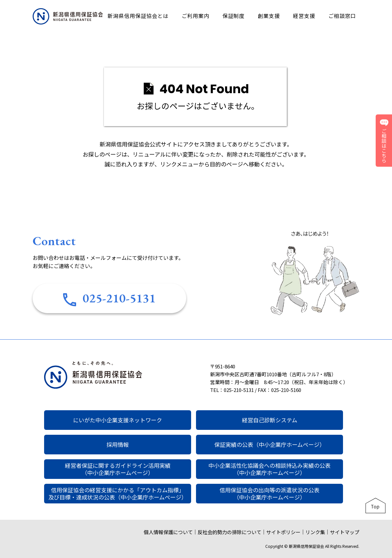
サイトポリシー (283, 532)
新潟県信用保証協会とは (138, 16)
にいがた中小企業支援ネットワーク (118, 420)
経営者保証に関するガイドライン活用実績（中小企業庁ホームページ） (118, 469)
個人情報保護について (168, 532)
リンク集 (315, 532)
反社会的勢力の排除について (229, 532)
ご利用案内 (196, 16)
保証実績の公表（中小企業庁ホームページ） (270, 444)
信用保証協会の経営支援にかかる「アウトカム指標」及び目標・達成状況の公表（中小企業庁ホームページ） (118, 493)
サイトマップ (345, 532)
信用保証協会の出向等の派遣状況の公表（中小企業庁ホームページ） (269, 493)
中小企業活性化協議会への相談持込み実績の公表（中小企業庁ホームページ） (269, 469)
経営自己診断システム (270, 420)
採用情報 (118, 444)
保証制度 (234, 16)
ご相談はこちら (384, 141)
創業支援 (269, 16)
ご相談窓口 (342, 16)
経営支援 (304, 16)
